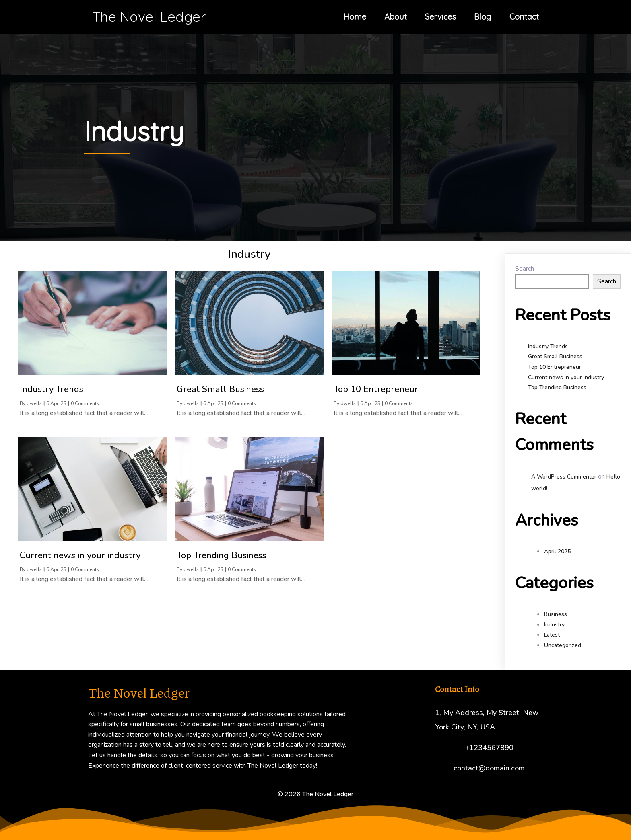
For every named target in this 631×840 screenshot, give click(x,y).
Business (556, 614)
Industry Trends (548, 346)
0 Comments (85, 403)
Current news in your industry (566, 377)
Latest (552, 635)
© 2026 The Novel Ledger (315, 794)
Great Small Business (555, 356)
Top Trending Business (557, 387)
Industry (554, 625)
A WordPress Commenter (564, 477)
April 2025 (557, 551)
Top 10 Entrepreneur (555, 367)
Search (525, 269)
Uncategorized (563, 645)
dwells (34, 403)
